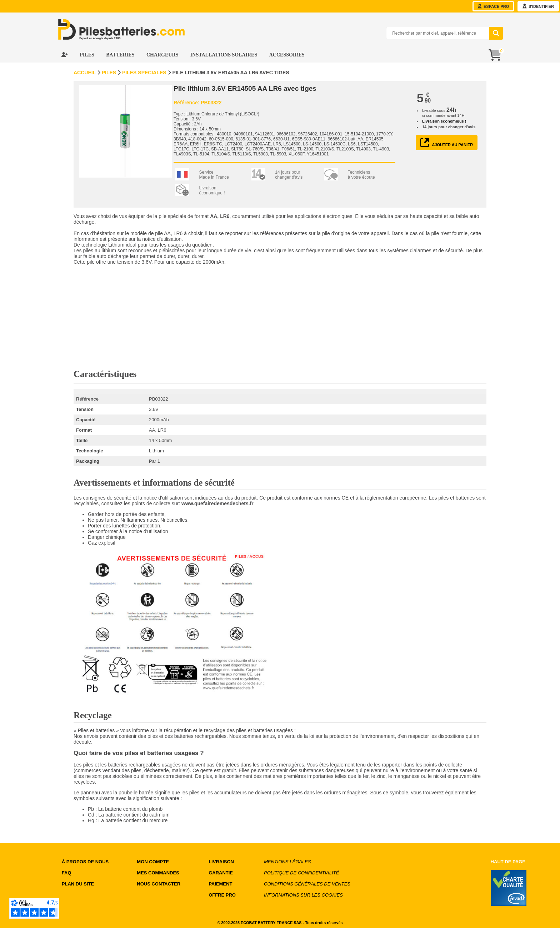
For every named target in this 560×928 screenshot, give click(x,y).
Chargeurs (163, 55)
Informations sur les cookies (303, 895)
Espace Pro (493, 6)
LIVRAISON (221, 862)
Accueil (85, 73)
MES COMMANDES (158, 873)
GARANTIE (221, 873)
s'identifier (538, 6)
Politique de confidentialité (301, 873)
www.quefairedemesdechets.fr (217, 503)
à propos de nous (85, 862)
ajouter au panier (447, 143)
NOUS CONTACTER (159, 884)
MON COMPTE (153, 862)
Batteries (121, 55)
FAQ (67, 873)
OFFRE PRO (222, 895)
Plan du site (78, 884)
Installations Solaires (224, 55)
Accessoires (287, 55)
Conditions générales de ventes (307, 884)
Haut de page (508, 862)
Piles (87, 55)
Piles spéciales (144, 73)
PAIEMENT (220, 884)
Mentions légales (287, 862)
